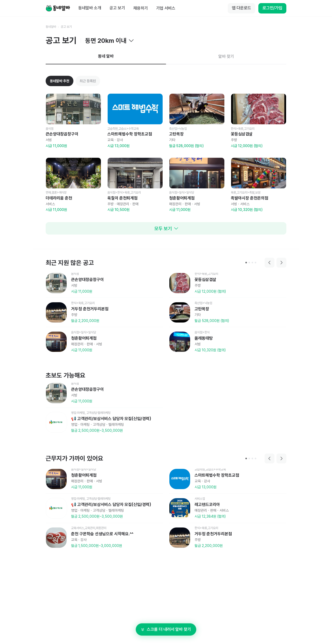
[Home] (58, 8)
